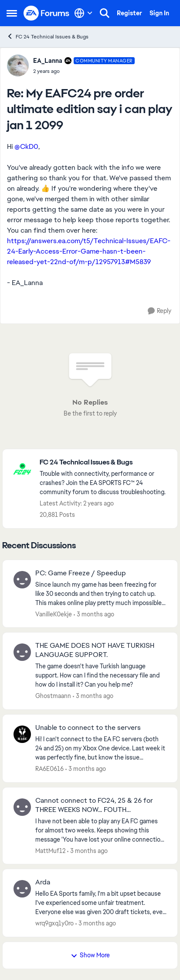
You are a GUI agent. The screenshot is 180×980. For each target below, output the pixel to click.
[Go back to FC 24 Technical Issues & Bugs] (104, 462)
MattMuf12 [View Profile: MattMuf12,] (50, 850)
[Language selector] (83, 13)
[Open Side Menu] (12, 13)
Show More (90, 955)
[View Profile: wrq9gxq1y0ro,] (22, 889)
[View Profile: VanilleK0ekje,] (22, 580)
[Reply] (160, 311)
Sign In (159, 13)
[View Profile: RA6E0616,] (22, 734)
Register (129, 13)
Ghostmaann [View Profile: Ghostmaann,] (53, 696)
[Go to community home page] (47, 13)
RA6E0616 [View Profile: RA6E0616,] (49, 769)
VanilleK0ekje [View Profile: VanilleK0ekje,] (54, 614)
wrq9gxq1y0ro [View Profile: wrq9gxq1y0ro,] (54, 923)
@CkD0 (26, 146)
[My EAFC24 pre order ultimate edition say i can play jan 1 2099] (84, 71)
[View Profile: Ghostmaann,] (22, 652)
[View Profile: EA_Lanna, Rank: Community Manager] (18, 65)
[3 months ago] (94, 614)
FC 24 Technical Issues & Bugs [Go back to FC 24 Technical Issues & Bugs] (48, 36)
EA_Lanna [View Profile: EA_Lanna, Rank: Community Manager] (48, 61)
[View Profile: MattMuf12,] (22, 807)
